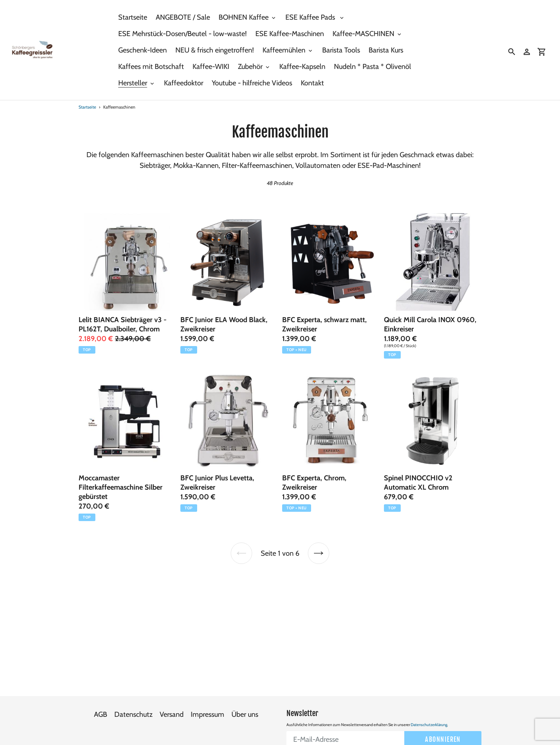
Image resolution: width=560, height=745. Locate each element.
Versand (172, 698)
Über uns (245, 698)
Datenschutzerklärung (429, 709)
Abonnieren (443, 723)
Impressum (207, 698)
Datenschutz (133, 698)
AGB (101, 698)
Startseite (87, 107)
